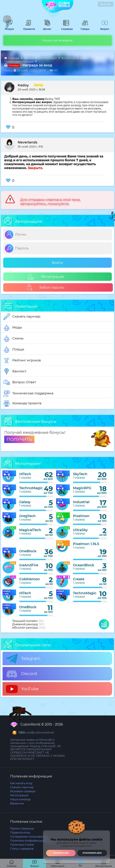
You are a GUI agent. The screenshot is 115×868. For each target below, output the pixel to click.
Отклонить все (92, 853)
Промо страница (22, 829)
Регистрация (46, 277)
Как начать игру (21, 783)
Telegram (23, 659)
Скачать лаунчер (22, 317)
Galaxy (25, 502)
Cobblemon (30, 579)
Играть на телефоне (58, 40)
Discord (21, 674)
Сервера (66, 27)
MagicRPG (82, 488)
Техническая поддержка (28, 394)
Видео (104, 27)
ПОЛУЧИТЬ (19, 439)
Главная (12, 58)
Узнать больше (73, 859)
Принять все (61, 853)
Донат (46, 27)
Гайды (84, 27)
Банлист (15, 371)
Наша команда (20, 799)
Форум (9, 27)
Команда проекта (22, 403)
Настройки (57, 859)
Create (79, 579)
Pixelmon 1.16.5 (86, 544)
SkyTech (80, 474)
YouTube (22, 689)
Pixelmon (81, 516)
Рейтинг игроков (22, 361)
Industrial (81, 502)
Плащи (14, 350)
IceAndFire (29, 565)
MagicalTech (30, 530)
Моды (13, 328)
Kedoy (23, 85)
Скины (13, 339)
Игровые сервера (23, 791)
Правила (28, 27)
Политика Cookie (92, 859)
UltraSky (80, 530)
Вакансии (17, 803)
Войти (57, 263)
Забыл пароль (45, 288)
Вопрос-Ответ (20, 382)
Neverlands (28, 142)
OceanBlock (84, 565)
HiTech (25, 474)
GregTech (27, 516)
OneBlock (28, 551)
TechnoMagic (48, 58)
